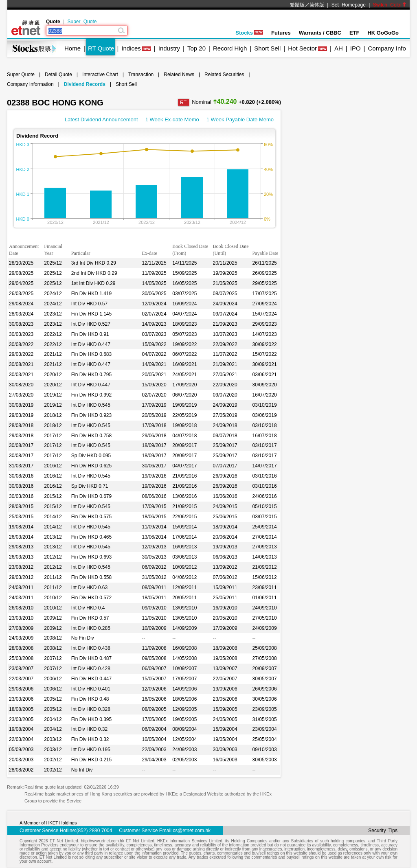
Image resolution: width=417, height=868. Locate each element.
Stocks (249, 33)
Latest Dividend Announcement (101, 119)
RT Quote (101, 48)
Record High (230, 48)
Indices (131, 48)
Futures (281, 33)
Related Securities (224, 75)
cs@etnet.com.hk (192, 831)
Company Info (387, 48)
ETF (354, 33)
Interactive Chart (100, 75)
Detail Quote (58, 75)
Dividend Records (85, 84)
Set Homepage (349, 5)
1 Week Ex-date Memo (172, 119)
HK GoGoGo (383, 33)
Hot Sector (302, 48)
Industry (169, 48)
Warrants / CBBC (320, 33)
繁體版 (297, 5)
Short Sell (267, 48)
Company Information (30, 84)
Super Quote (82, 22)
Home (72, 48)
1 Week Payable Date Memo (240, 119)
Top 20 (196, 48)
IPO (356, 48)
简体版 (317, 5)
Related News (179, 75)
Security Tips (383, 831)
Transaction (141, 75)
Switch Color (390, 5)
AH (339, 48)
